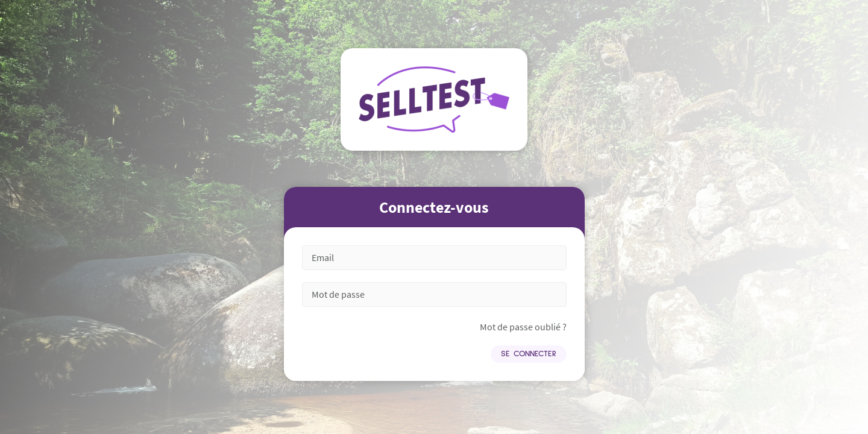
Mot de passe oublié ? (523, 327)
